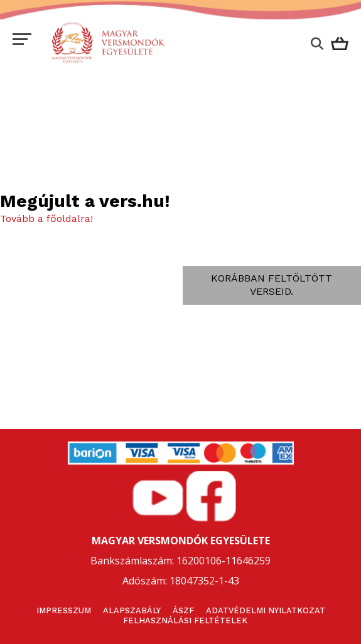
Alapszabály (132, 610)
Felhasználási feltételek (185, 620)
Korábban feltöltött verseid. (272, 285)
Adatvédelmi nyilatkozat (266, 610)
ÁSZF (183, 610)
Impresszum (64, 610)
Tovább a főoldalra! (46, 219)
